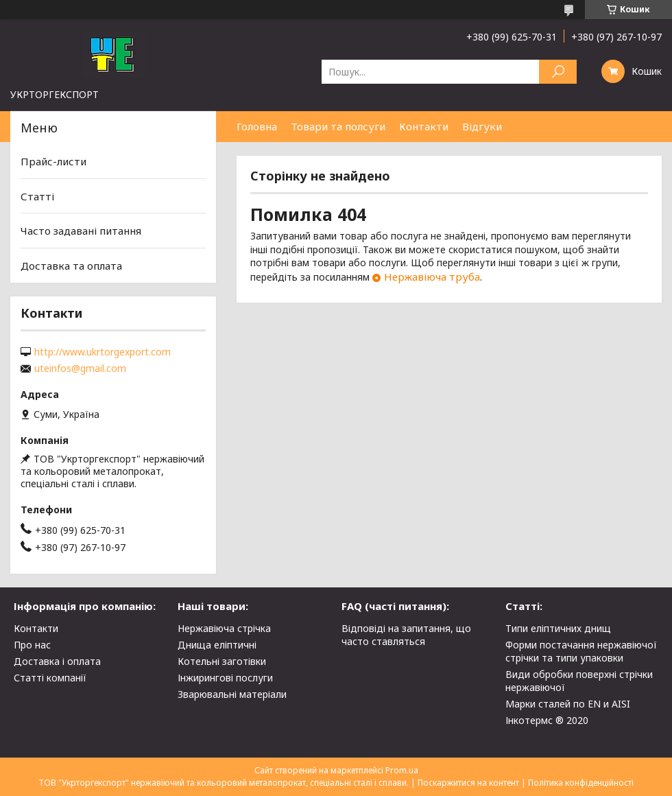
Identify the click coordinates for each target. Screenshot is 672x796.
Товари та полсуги (338, 126)
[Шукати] (558, 72)
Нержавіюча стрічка (224, 628)
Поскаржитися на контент (468, 783)
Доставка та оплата (71, 266)
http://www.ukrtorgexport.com (103, 352)
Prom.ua (402, 770)
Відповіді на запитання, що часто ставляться (406, 635)
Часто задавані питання (81, 231)
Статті (37, 196)
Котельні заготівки (222, 661)
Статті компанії (50, 678)
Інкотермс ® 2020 (547, 720)
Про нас (32, 645)
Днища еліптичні (217, 645)
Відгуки (482, 126)
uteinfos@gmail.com (80, 368)
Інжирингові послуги (225, 678)
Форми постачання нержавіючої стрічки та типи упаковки (581, 651)
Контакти (424, 126)
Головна (257, 126)
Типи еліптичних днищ (558, 628)
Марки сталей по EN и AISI (568, 704)
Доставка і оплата (57, 661)
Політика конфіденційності (581, 783)
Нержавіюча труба (432, 277)
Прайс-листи (53, 161)
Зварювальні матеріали (232, 694)
